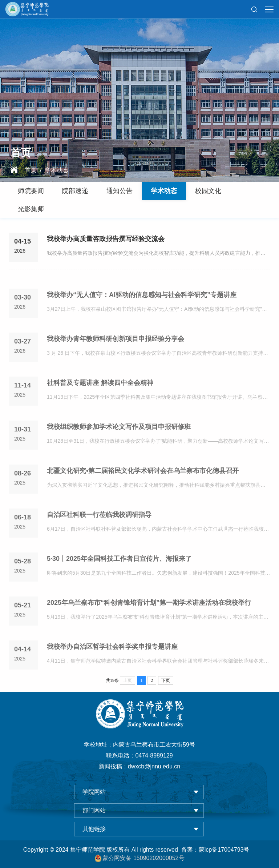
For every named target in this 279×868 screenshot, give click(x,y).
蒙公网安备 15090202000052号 (139, 858)
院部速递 (75, 191)
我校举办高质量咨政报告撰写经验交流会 (106, 240)
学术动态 (57, 170)
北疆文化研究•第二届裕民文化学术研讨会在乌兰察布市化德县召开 (143, 485)
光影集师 (31, 209)
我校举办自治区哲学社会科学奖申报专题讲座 (112, 661)
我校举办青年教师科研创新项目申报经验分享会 (116, 353)
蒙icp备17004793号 (224, 850)
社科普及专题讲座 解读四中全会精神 (100, 397)
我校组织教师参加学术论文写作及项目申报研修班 (119, 441)
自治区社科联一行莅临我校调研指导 (99, 529)
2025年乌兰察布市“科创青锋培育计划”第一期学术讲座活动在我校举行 (149, 617)
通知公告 (120, 191)
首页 (31, 170)
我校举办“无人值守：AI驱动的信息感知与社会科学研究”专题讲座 (142, 309)
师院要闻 (31, 191)
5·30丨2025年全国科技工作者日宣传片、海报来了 (119, 573)
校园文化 (208, 191)
